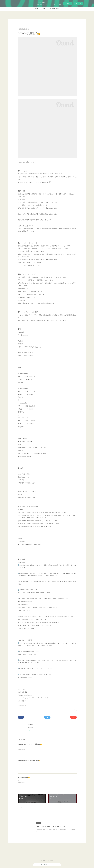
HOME (36, 9)
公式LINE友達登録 (55, 9)
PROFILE (44, 9)
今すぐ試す (68, 3)
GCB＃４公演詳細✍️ (24, 777)
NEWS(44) (26, 706)
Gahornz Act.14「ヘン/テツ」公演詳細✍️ (30, 744)
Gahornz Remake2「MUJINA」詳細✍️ (29, 761)
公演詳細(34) (20, 706)
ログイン (79, 3)
